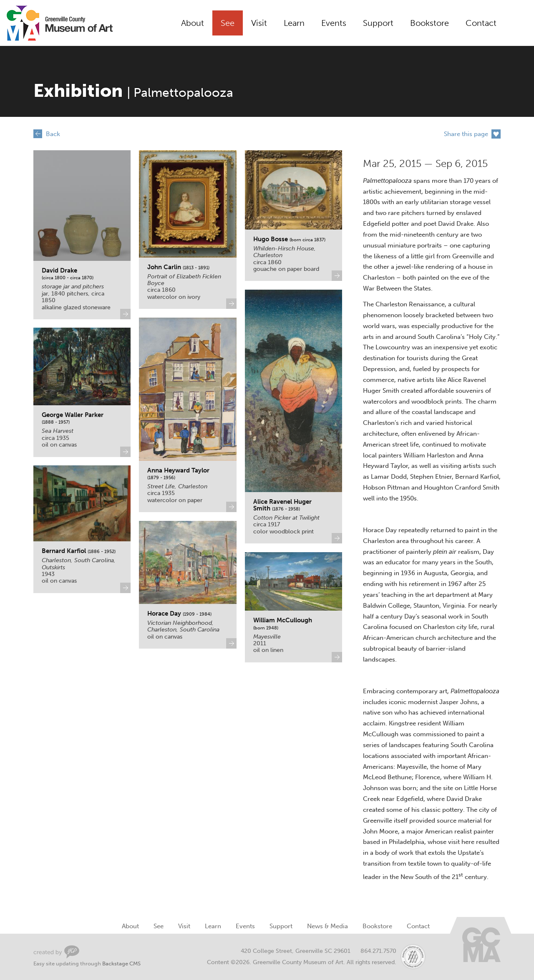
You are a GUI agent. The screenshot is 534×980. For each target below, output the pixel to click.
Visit (259, 23)
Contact (481, 23)
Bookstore (429, 23)
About (193, 23)
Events (334, 23)
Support (378, 23)
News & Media (327, 926)
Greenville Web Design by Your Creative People (56, 952)
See (228, 23)
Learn (294, 23)
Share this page (466, 134)
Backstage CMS (121, 964)
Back (53, 134)
